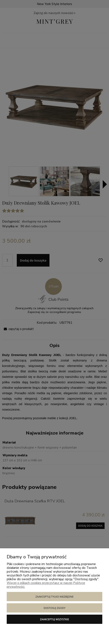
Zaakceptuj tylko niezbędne (54, 597)
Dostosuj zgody (54, 608)
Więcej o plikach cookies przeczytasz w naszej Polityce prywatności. (46, 585)
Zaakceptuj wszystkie (54, 619)
